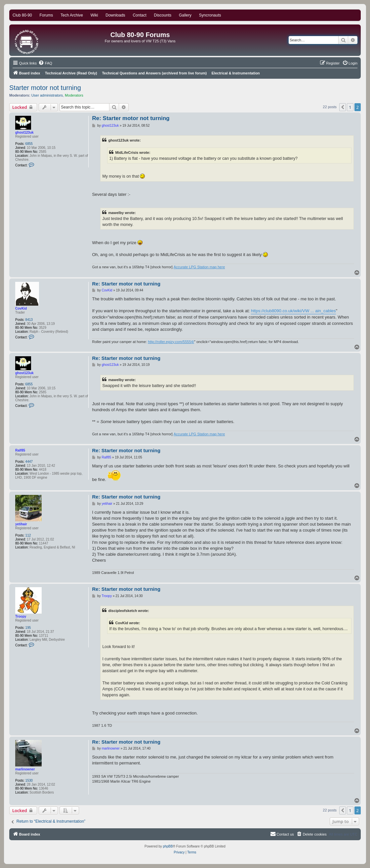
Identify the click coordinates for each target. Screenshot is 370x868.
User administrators (47, 95)
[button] (343, 107)
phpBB (168, 846)
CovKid (21, 308)
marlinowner (25, 769)
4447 (29, 462)
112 (28, 535)
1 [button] (350, 107)
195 (28, 628)
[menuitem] (45, 63)
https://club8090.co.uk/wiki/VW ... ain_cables (293, 311)
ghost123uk (24, 132)
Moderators (74, 95)
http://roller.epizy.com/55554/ (171, 342)
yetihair (21, 524)
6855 (29, 144)
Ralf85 (20, 450)
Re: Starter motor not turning (131, 118)
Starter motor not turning (45, 88)
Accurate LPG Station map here (199, 267)
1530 (29, 781)
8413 (29, 320)
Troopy (21, 616)
